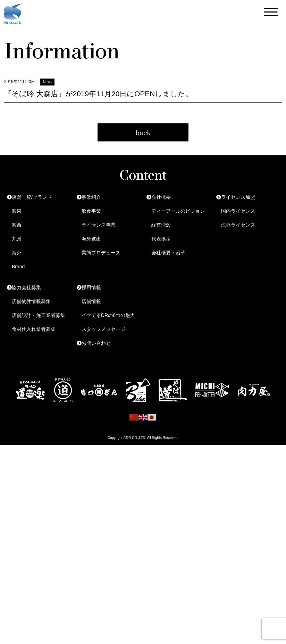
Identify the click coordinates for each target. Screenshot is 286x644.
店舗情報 (91, 301)
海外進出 (91, 239)
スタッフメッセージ (103, 329)
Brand (18, 267)
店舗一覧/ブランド (32, 197)
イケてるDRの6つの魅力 (108, 315)
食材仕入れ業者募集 (34, 329)
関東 (17, 211)
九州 (17, 239)
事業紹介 (91, 197)
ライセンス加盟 (238, 197)
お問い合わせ (96, 343)
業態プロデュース (101, 253)
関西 (17, 225)
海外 (17, 253)
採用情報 (91, 287)
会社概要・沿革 (168, 253)
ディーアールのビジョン (178, 211)
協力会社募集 (26, 287)
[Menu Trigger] (271, 12)
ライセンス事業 (99, 225)
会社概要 (161, 197)
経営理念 (161, 225)
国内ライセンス (238, 211)
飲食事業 (91, 211)
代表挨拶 (161, 239)
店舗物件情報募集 (31, 301)
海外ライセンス (238, 225)
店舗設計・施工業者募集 (39, 315)
